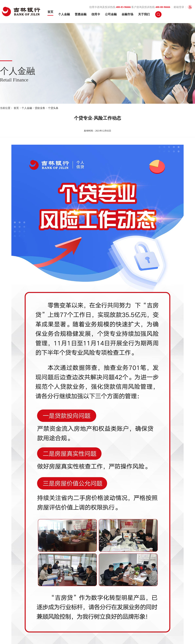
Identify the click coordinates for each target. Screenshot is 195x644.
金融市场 (127, 14)
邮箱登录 (179, 7)
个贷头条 (53, 108)
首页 (50, 12)
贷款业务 (40, 108)
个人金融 (64, 14)
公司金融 (111, 14)
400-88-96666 (163, 7)
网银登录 (175, 14)
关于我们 (144, 14)
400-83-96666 (123, 7)
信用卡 (96, 14)
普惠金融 (81, 14)
